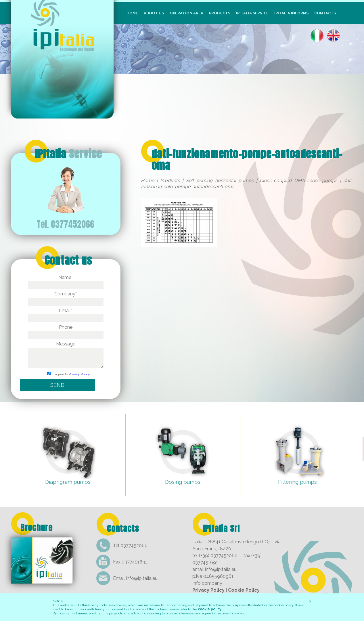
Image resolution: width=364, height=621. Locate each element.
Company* (66, 298)
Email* (66, 314)
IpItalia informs (291, 13)
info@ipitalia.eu (142, 578)
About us (154, 13)
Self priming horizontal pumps (220, 180)
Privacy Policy (79, 374)
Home (132, 13)
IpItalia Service (252, 13)
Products (220, 13)
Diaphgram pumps (68, 482)
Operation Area (186, 13)
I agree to (66, 374)
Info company (207, 583)
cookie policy (210, 609)
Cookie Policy (244, 590)
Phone (66, 331)
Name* (66, 281)
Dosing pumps (183, 482)
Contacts (325, 13)
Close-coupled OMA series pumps (298, 180)
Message (66, 355)
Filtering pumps (297, 482)
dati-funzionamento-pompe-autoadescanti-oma (247, 160)
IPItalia (68, 154)
